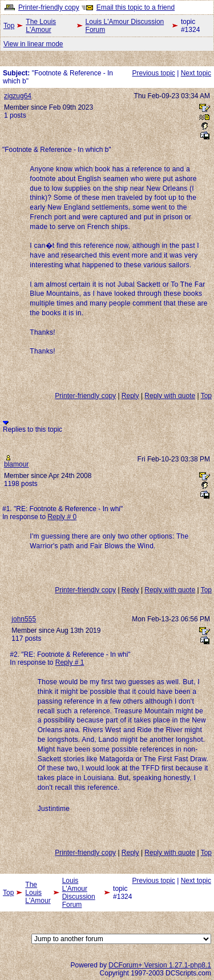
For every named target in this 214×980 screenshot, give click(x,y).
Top (9, 26)
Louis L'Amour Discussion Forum (125, 26)
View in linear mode (33, 44)
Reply (130, 396)
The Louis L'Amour (41, 26)
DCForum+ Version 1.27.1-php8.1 (160, 965)
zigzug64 (18, 96)
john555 (24, 619)
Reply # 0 (62, 517)
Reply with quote (170, 396)
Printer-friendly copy (49, 7)
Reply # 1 (70, 662)
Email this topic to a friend (136, 7)
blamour (16, 464)
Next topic (196, 73)
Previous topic (153, 73)
